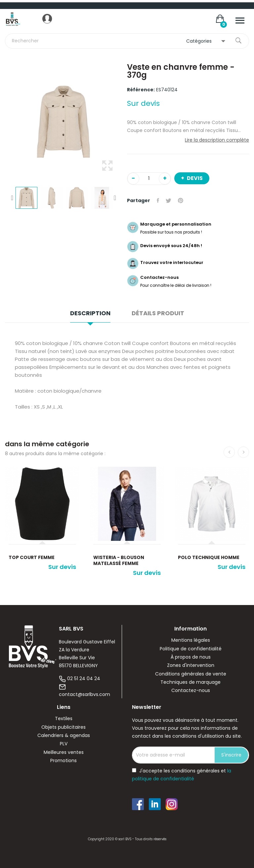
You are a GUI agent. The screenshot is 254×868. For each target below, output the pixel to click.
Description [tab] (90, 313)
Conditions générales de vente (191, 674)
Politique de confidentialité (191, 649)
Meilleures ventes (64, 752)
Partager (158, 200)
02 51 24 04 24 (84, 678)
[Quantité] (149, 179)
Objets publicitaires (63, 727)
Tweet (169, 200)
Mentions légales (191, 640)
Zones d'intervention (191, 665)
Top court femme (32, 557)
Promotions (63, 761)
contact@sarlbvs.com (85, 694)
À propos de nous (191, 657)
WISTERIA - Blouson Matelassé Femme (119, 560)
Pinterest (181, 200)
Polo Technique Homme (209, 557)
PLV (64, 744)
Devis (194, 178)
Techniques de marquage (190, 682)
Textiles (64, 719)
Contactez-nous (191, 691)
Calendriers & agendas (64, 736)
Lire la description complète (217, 140)
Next (115, 198)
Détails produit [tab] (158, 313)
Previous (12, 198)
